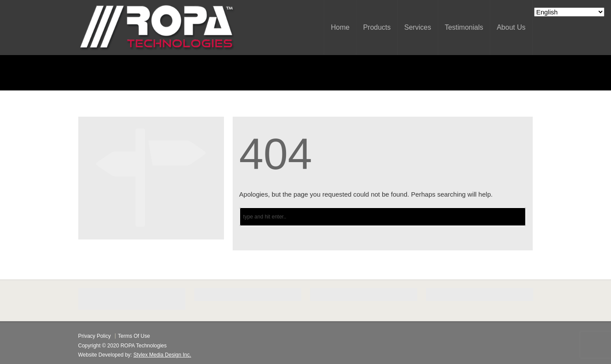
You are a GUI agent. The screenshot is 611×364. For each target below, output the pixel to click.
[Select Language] (569, 12)
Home (340, 27)
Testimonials (464, 27)
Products (377, 27)
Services (417, 27)
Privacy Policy (95, 336)
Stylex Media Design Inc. (162, 355)
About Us (511, 27)
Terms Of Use (134, 336)
